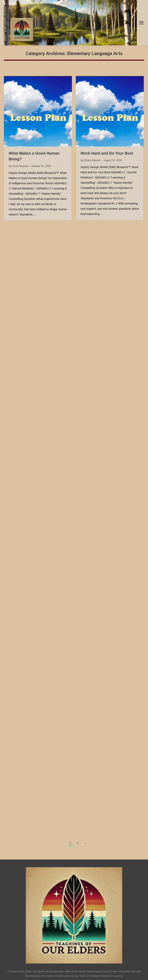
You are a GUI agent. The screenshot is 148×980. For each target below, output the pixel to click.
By (19, 166)
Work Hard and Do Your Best (107, 153)
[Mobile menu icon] (141, 23)
